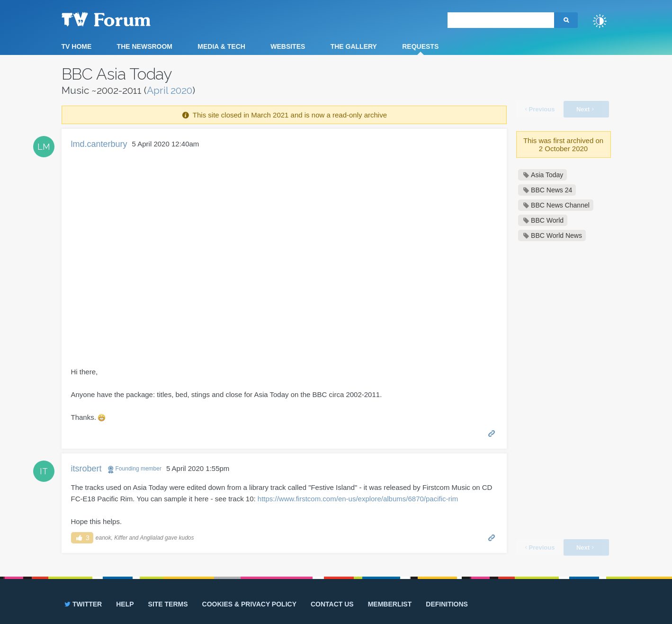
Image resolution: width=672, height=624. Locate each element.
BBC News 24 (551, 190)
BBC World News (556, 235)
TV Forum (121, 19)
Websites (288, 46)
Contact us (332, 604)
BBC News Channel (560, 205)
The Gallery (354, 46)
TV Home (77, 46)
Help (125, 604)
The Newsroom (145, 46)
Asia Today (547, 175)
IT (44, 471)
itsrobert (86, 469)
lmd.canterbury (99, 144)
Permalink (492, 433)
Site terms (168, 604)
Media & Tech (221, 46)
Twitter (82, 604)
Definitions (447, 604)
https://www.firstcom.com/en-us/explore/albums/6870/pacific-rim (358, 499)
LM (44, 147)
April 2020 (170, 90)
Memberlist (390, 604)
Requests (420, 46)
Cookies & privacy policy (249, 604)
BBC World (547, 220)
